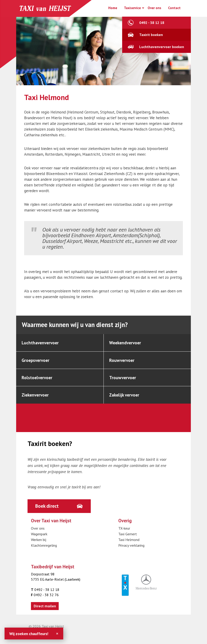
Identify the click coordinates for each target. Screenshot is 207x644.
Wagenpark (39, 538)
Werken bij (39, 543)
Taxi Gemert (128, 538)
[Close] (57, 634)
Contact (174, 8)
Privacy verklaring (131, 549)
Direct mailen (45, 610)
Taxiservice (132, 8)
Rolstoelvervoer (38, 379)
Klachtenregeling (44, 549)
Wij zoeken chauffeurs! (29, 634)
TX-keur (124, 532)
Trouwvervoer (123, 379)
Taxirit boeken (151, 35)
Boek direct (48, 509)
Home (113, 8)
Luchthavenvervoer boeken (162, 47)
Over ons (154, 8)
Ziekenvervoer (36, 397)
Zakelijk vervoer (125, 397)
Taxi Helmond (129, 543)
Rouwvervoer (122, 361)
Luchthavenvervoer (41, 343)
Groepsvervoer (37, 361)
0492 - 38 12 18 (152, 23)
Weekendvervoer (126, 343)
